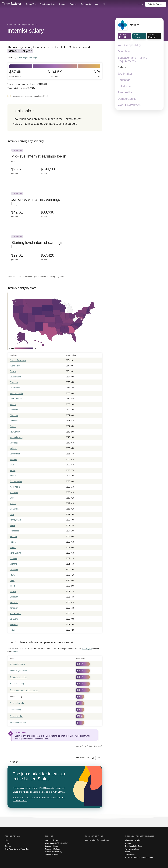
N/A (97, 74)
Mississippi (14, 443)
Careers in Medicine (53, 849)
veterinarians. (17, 652)
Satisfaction (125, 86)
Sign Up (8, 846)
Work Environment (130, 105)
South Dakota (16, 377)
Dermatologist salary (18, 677)
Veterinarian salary (18, 723)
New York (14, 602)
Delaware (14, 619)
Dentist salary (16, 710)
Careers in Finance (52, 846)
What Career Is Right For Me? (56, 843)
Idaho (12, 580)
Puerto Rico (15, 366)
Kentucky (14, 608)
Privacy (128, 852)
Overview (124, 51)
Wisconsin (14, 415)
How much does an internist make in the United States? (47, 119)
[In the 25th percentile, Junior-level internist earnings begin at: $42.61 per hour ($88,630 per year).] (55, 208)
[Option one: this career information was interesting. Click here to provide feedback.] (93, 758)
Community (86, 4)
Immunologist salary (18, 671)
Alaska (13, 470)
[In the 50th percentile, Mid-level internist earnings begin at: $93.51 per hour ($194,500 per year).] (55, 164)
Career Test (31, 4)
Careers (63, 4)
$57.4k (16, 74)
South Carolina (16, 481)
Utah (12, 465)
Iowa (12, 514)
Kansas (13, 591)
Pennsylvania (15, 520)
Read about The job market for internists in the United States (39, 799)
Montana (13, 564)
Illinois (12, 586)
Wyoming (14, 382)
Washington (15, 487)
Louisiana (14, 597)
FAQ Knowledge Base (134, 846)
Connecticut (15, 454)
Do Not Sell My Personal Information (139, 858)
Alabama (13, 448)
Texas (12, 630)
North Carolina (16, 399)
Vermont (13, 536)
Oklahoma (14, 509)
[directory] (55, 118)
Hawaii (13, 575)
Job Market (125, 74)
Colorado (14, 558)
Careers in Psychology (54, 852)
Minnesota (14, 421)
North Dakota (15, 553)
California (14, 569)
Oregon (13, 426)
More (97, 4)
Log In (141, 4)
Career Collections (52, 840)
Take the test (156, 4)
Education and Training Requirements (132, 59)
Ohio (12, 498)
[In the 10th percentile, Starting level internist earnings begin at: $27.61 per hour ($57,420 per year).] (55, 251)
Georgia (13, 371)
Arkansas (14, 492)
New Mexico (15, 388)
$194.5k (55, 74)
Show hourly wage (27, 58)
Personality (125, 92)
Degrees (73, 4)
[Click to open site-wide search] (104, 4)
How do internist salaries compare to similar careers (45, 124)
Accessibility (130, 855)
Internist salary (26, 31)
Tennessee (14, 531)
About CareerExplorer (133, 840)
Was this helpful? (83, 758)
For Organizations (48, 4)
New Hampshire (17, 393)
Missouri (13, 459)
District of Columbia (18, 360)
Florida (13, 542)
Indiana (13, 547)
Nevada (13, 404)
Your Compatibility (129, 45)
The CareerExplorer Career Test (17, 849)
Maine (12, 525)
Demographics (127, 99)
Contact (128, 843)
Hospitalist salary (17, 684)
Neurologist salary (17, 664)
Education (124, 80)
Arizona (13, 503)
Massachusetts (16, 437)
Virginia (13, 476)
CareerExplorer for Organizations (98, 840)
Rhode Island (15, 613)
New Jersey (15, 432)
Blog (7, 840)
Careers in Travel (52, 855)
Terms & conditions (132, 849)
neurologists (87, 648)
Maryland (14, 624)
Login (7, 843)
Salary (122, 67)
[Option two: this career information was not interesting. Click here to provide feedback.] (99, 758)
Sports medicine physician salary (24, 690)
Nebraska (14, 410)
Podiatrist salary (17, 716)
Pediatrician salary (18, 703)
